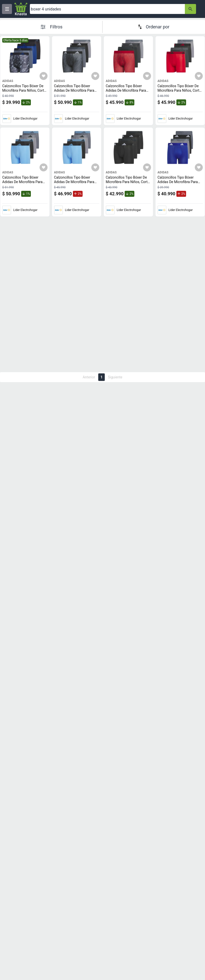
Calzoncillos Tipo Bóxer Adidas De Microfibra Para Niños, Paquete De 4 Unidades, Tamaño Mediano (127, 93)
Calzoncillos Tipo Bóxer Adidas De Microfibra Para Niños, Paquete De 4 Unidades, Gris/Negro (75, 93)
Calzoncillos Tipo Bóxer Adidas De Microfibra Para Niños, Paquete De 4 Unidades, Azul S (24, 184)
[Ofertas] (107, 9)
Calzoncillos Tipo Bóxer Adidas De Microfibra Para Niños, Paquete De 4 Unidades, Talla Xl (179, 184)
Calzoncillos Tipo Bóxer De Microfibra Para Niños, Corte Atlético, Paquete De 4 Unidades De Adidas (24, 93)
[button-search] (190, 9)
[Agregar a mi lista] (44, 76)
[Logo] (21, 9)
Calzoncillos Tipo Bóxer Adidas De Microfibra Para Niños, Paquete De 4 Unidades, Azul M (75, 184)
